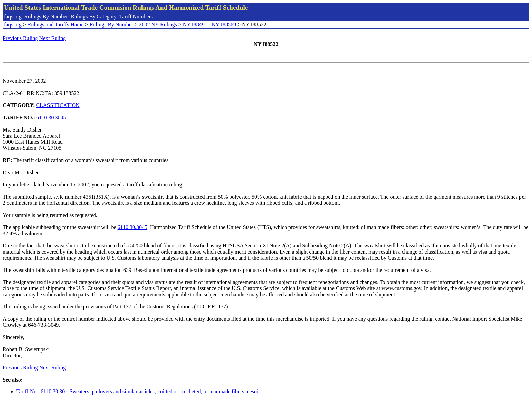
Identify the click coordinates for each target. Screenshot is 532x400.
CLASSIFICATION (58, 105)
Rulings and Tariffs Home (56, 25)
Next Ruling (53, 38)
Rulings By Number (46, 16)
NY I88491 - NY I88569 (210, 25)
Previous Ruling (20, 38)
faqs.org (13, 16)
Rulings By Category (94, 16)
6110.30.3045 (51, 117)
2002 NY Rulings (158, 25)
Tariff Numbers (136, 16)
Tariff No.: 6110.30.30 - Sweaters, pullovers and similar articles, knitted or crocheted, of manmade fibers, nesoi (137, 391)
